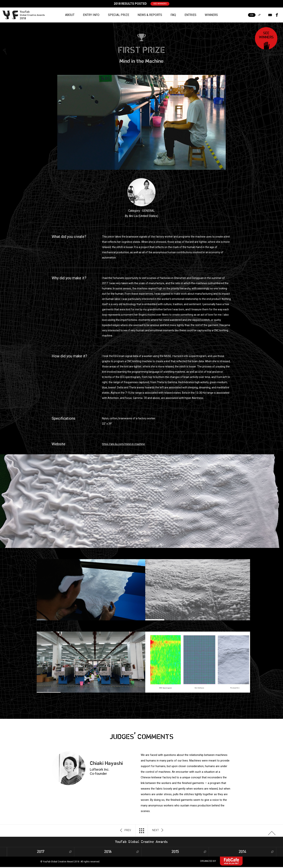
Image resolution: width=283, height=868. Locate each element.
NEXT (158, 830)
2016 (108, 852)
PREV (126, 830)
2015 (175, 852)
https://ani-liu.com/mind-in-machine (123, 444)
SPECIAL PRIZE (119, 15)
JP (259, 15)
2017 (41, 852)
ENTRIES (190, 15)
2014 (242, 852)
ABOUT (70, 15)
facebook (277, 15)
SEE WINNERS (160, 4)
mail (270, 15)
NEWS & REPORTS (150, 15)
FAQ (173, 15)
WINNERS (211, 15)
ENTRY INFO (91, 15)
